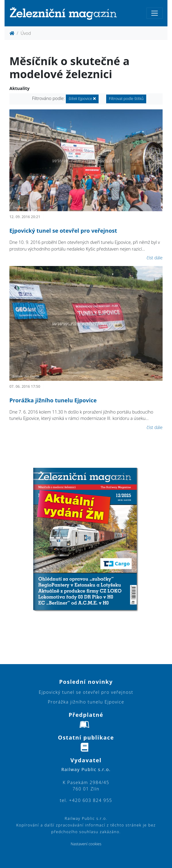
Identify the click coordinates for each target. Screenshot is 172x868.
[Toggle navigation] (155, 13)
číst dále (155, 258)
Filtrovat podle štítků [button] (126, 99)
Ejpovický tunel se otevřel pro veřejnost (63, 231)
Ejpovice (82, 99)
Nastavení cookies (86, 844)
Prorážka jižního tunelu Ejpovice (53, 400)
